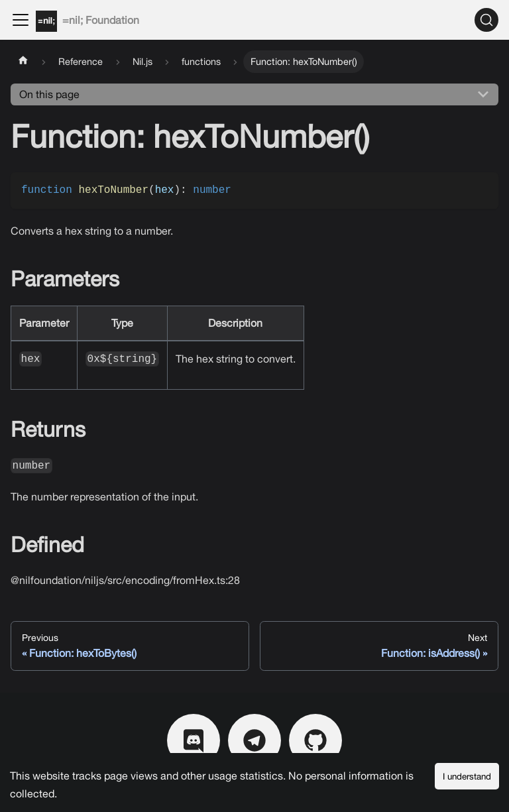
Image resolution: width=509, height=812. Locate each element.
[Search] (486, 20)
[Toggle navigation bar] (21, 20)
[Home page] (23, 62)
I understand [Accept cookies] (467, 776)
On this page (49, 94)
